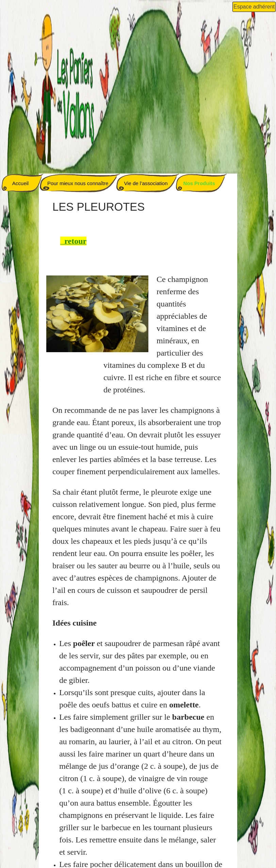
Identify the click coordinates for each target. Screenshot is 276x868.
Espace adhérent (254, 7)
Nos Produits (199, 183)
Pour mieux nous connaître (78, 183)
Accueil (20, 183)
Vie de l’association (146, 183)
